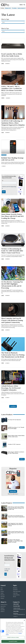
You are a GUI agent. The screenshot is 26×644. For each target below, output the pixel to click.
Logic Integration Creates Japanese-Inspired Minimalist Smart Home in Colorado (15, 531)
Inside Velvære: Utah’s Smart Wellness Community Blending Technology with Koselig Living (16, 514)
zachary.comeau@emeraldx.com (19, 615)
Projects (2, 599)
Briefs (3, 98)
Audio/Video (15, 599)
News (3, 64)
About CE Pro (3, 612)
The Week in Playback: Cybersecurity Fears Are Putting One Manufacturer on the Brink (13, 355)
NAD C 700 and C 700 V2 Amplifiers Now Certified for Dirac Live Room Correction (12, 88)
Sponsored (3, 603)
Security (14, 603)
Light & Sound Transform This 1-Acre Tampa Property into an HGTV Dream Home (16, 539)
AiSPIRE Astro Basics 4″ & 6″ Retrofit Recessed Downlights (16, 428)
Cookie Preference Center (13, 637)
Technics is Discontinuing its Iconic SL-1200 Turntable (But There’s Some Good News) (12, 251)
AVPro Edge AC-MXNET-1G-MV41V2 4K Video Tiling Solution (16, 453)
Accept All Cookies (13, 641)
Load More (13, 406)
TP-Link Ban (14, 8)
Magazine (2, 614)
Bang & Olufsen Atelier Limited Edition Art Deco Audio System (16, 436)
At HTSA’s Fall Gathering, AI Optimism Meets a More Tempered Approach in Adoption (13, 123)
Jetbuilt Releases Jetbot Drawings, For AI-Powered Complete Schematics (11, 388)
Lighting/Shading (16, 601)
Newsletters (3, 616)
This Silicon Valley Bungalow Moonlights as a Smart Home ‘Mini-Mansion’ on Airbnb (15, 547)
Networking (15, 594)
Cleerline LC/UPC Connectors (14, 444)
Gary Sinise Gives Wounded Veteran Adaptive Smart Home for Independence (16, 522)
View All (22, 459)
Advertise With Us (4, 611)
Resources (3, 601)
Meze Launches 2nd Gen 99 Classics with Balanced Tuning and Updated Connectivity (12, 320)
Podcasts (2, 604)
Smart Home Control (17, 597)
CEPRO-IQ (2, 618)
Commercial (15, 596)
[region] (13, 631)
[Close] (24, 620)
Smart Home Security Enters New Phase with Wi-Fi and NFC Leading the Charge (13, 216)
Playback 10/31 (8, 8)
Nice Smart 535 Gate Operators (14, 420)
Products (2, 597)
